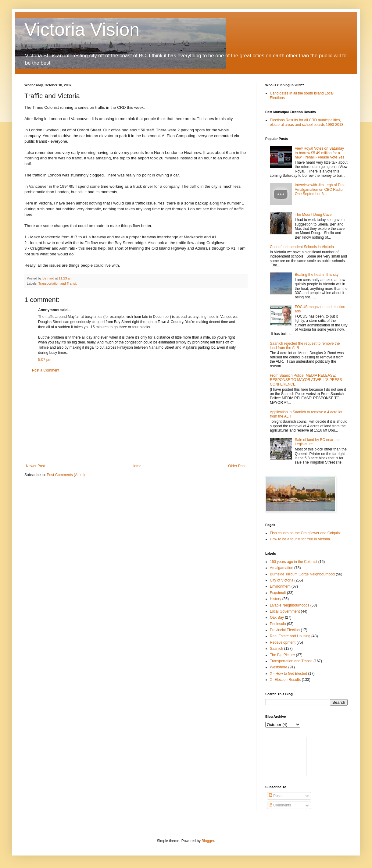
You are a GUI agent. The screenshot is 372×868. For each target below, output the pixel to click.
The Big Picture (282, 655)
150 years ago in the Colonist (293, 562)
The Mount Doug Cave (313, 215)
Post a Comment (46, 370)
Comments (280, 805)
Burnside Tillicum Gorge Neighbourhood (302, 574)
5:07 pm (45, 360)
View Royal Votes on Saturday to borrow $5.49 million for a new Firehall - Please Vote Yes (320, 153)
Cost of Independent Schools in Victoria (302, 247)
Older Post (237, 466)
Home (137, 466)
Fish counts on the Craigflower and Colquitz (305, 533)
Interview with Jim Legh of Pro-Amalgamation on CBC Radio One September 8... (320, 189)
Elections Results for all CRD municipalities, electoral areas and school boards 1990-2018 (307, 122)
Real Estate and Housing (290, 636)
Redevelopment (283, 642)
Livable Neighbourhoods (290, 605)
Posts (275, 796)
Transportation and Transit (58, 283)
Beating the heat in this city (317, 275)
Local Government (285, 611)
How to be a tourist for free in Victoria (300, 539)
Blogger (208, 841)
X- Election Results (285, 680)
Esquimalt (278, 593)
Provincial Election (285, 630)
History (275, 599)
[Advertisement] (136, 418)
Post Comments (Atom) (66, 475)
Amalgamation (282, 568)
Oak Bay (277, 617)
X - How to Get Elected (288, 674)
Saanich (276, 649)
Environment (280, 586)
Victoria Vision (82, 29)
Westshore (279, 667)
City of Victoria (282, 580)
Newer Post (35, 466)
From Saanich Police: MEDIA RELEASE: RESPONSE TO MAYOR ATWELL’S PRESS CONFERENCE (306, 380)
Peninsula (278, 624)
